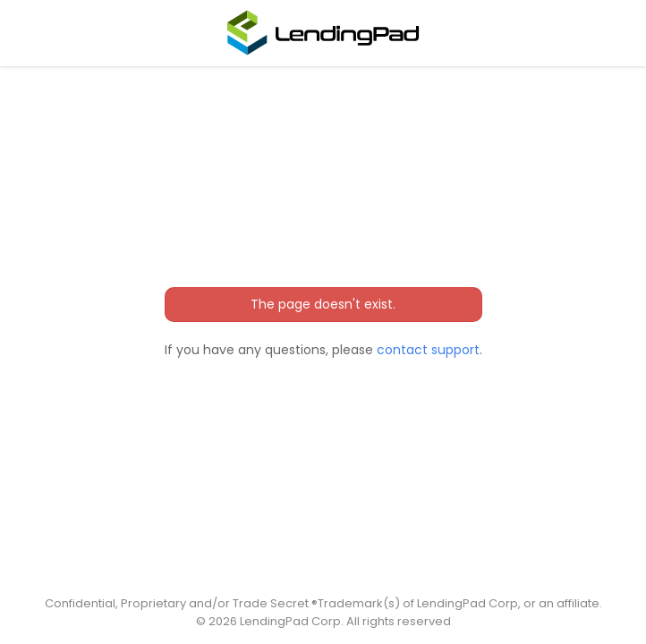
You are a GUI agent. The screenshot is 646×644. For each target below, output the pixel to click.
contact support (428, 350)
